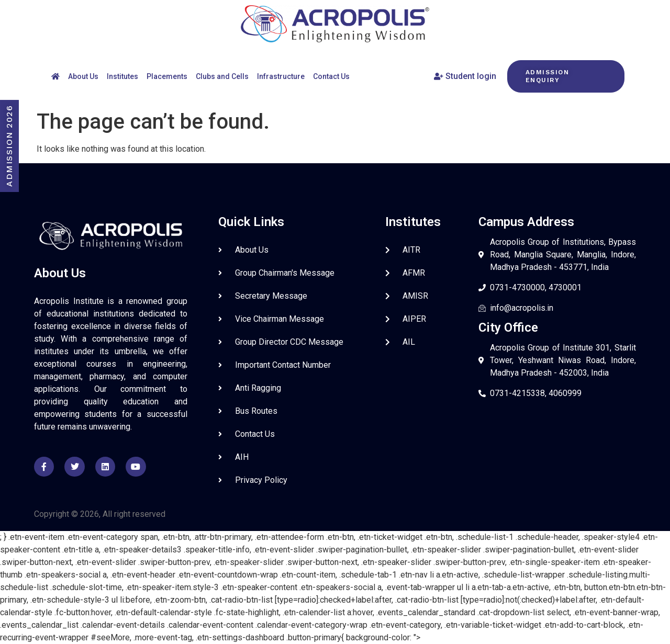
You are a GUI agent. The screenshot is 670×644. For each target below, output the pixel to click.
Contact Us (331, 76)
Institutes (122, 76)
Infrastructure (281, 76)
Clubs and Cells (222, 76)
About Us (83, 76)
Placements (167, 76)
